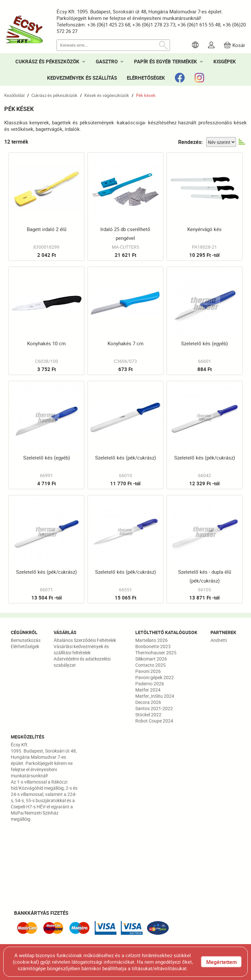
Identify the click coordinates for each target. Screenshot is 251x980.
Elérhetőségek (25, 646)
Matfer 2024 (148, 690)
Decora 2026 (148, 702)
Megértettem (222, 962)
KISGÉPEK (225, 61)
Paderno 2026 (150, 684)
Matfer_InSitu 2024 (155, 696)
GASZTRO (107, 61)
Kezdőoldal (14, 95)
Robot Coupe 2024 (154, 721)
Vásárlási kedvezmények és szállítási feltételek (81, 649)
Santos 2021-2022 (154, 708)
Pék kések (146, 95)
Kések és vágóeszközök (107, 95)
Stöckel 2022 (148, 715)
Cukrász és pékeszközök (54, 95)
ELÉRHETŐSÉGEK (146, 78)
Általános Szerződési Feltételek (85, 640)
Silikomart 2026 (151, 659)
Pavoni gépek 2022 (155, 677)
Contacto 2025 (151, 665)
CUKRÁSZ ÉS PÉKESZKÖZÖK (47, 61)
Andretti (219, 640)
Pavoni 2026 (148, 671)
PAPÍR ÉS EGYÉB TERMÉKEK (166, 61)
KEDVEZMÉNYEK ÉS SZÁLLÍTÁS (82, 78)
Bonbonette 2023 (153, 646)
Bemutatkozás (26, 640)
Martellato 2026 (151, 640)
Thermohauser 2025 (156, 653)
